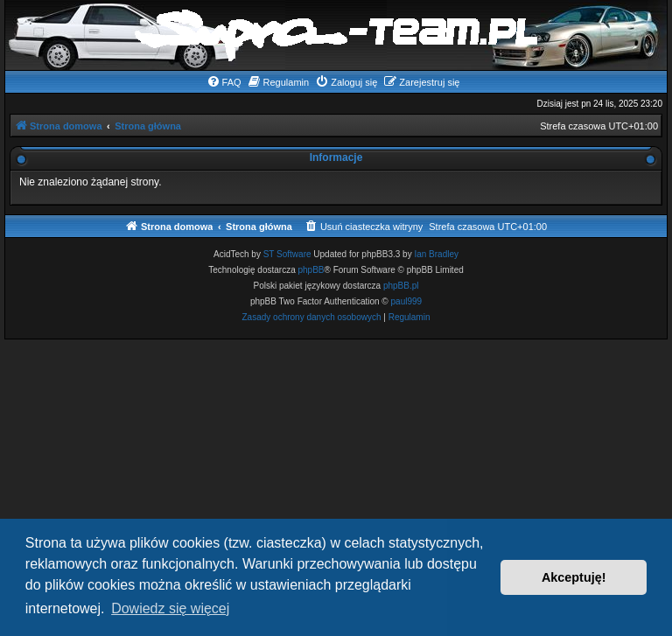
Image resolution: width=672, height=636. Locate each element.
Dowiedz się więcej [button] (170, 608)
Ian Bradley (436, 254)
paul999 (407, 301)
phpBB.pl (401, 286)
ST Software (287, 254)
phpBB (311, 270)
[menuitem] (224, 82)
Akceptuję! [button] (574, 577)
